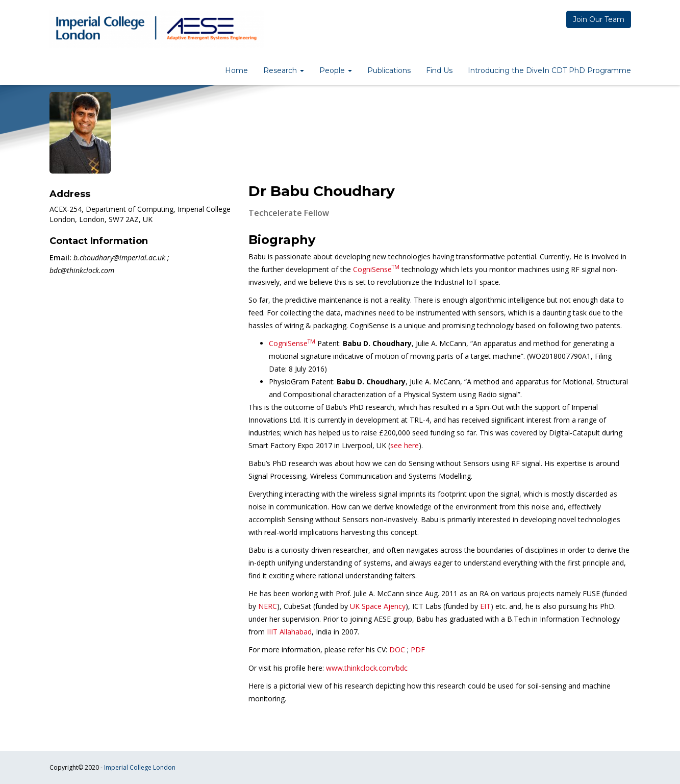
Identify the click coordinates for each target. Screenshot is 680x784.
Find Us (439, 70)
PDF (418, 650)
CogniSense (376, 269)
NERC (268, 606)
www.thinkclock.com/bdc (367, 668)
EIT (485, 606)
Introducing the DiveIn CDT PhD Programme (549, 70)
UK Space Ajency (378, 606)
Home (236, 70)
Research (284, 70)
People (336, 70)
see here (405, 445)
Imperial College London (140, 767)
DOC (397, 650)
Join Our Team (599, 19)
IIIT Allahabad (289, 632)
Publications (389, 70)
